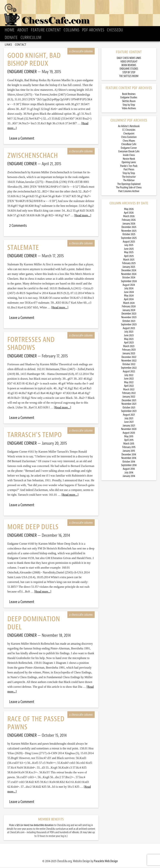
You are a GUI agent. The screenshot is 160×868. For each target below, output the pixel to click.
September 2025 (129, 239)
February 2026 (129, 221)
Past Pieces (129, 170)
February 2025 (129, 264)
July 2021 (129, 419)
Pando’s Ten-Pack (129, 167)
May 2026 (129, 210)
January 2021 (129, 427)
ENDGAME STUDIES (129, 70)
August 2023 (129, 329)
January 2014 (129, 477)
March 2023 (129, 347)
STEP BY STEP (129, 73)
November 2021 (129, 405)
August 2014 (129, 470)
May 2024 (129, 297)
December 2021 (129, 401)
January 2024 (129, 311)
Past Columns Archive (129, 192)
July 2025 (129, 246)
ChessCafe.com (81, 14)
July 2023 (129, 333)
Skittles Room (129, 102)
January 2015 (129, 452)
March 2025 (129, 261)
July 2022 (129, 376)
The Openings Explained (129, 185)
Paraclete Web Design (106, 862)
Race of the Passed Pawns (36, 724)
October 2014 (129, 463)
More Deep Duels (33, 528)
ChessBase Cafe (129, 145)
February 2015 (129, 448)
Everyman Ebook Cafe (129, 152)
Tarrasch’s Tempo (35, 436)
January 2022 (129, 398)
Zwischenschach (33, 156)
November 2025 (129, 232)
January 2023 (129, 354)
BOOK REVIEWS (129, 66)
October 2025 (129, 235)
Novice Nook (129, 160)
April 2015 (129, 441)
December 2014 (129, 455)
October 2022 (129, 365)
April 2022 (129, 387)
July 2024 (129, 289)
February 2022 (129, 394)
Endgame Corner (129, 149)
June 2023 (129, 336)
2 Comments (18, 226)
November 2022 (129, 362)
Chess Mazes (129, 142)
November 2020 (129, 430)
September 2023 (129, 325)
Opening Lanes (129, 163)
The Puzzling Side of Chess (129, 188)
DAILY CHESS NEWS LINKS (129, 59)
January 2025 (129, 268)
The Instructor (129, 178)
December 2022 (129, 358)
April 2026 (129, 214)
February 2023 (129, 351)
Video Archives (129, 109)
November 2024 (129, 275)
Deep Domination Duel (34, 624)
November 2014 (129, 459)
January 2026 (129, 225)
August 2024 (129, 286)
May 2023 (129, 340)
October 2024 (129, 279)
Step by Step (129, 106)
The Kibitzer (129, 181)
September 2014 (129, 466)
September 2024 (129, 282)
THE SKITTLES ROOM (129, 77)
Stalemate (23, 248)
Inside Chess (129, 156)
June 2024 (129, 293)
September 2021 (129, 412)
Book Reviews (129, 95)
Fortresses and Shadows (31, 345)
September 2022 (129, 369)
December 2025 (129, 228)
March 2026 (129, 217)
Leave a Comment (22, 139)
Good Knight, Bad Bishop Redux (34, 60)
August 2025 (129, 243)
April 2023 (129, 343)
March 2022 (129, 390)
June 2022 (129, 380)
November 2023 (129, 318)
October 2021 (129, 408)
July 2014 (129, 473)
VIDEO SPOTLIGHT (129, 63)
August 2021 (129, 416)
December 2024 (129, 271)
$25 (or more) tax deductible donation (35, 826)
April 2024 (129, 300)
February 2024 (129, 307)
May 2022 (129, 383)
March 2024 (129, 304)
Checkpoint (129, 135)
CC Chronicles (129, 131)
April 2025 (129, 257)
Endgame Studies (129, 98)
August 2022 (129, 372)
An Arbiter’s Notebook (129, 127)
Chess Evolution (129, 138)
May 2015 (129, 437)
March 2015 (129, 445)
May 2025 (129, 253)
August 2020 (129, 434)
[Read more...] (83, 216)
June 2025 (129, 250)
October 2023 (129, 322)
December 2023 (129, 315)
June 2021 (129, 423)
